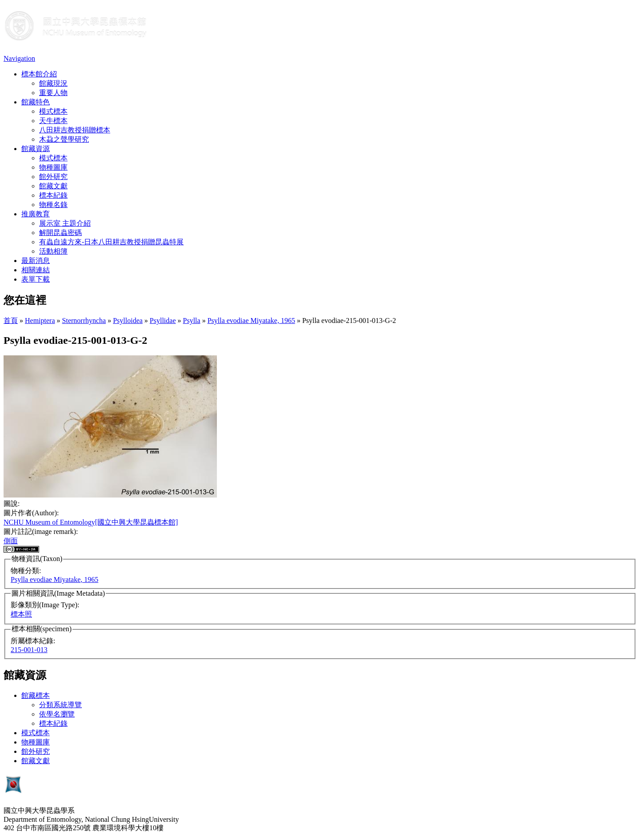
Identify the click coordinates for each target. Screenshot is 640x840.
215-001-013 (29, 650)
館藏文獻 (53, 186)
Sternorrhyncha (84, 320)
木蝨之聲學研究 (64, 139)
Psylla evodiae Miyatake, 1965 (251, 320)
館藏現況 (53, 83)
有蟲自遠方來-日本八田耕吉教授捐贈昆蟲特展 (111, 242)
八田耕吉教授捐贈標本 (75, 130)
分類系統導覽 (60, 705)
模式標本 (53, 111)
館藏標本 (36, 695)
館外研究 (53, 177)
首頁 (11, 320)
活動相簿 (53, 251)
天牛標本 (53, 121)
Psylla (192, 320)
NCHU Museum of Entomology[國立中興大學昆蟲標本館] (91, 522)
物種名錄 (53, 205)
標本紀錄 (53, 195)
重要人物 (53, 93)
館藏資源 (36, 149)
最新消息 (36, 261)
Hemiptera (40, 320)
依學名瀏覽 (57, 714)
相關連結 (36, 270)
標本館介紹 (39, 74)
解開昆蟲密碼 (60, 233)
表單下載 (36, 279)
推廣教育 (36, 214)
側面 (11, 541)
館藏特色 (36, 102)
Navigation (19, 58)
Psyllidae (163, 320)
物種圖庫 (53, 167)
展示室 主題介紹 (65, 223)
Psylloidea (128, 320)
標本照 (21, 614)
